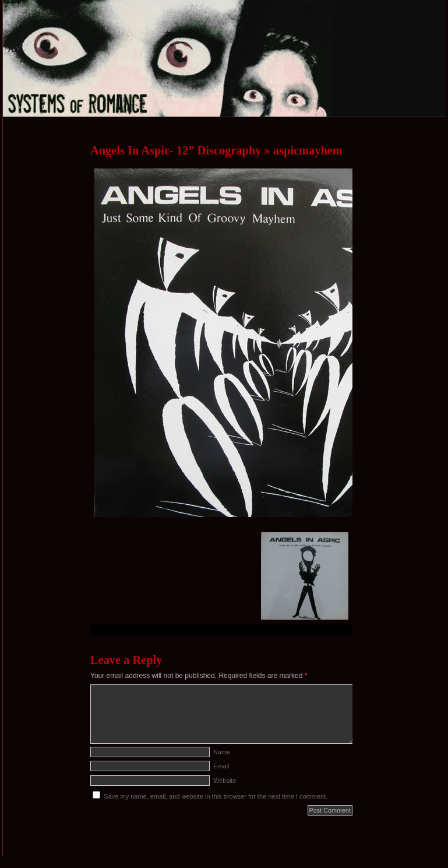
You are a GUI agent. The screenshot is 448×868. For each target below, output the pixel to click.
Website (225, 781)
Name (222, 752)
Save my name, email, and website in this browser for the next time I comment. (216, 796)
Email (221, 766)
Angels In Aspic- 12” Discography (176, 150)
